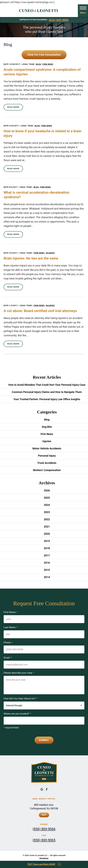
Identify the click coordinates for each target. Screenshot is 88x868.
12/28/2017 (15, 64)
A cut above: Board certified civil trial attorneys (40, 311)
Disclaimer (44, 858)
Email (8, 658)
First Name (11, 612)
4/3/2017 (13, 253)
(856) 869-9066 (58, 20)
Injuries (50, 253)
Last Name (11, 627)
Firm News (48, 64)
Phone (8, 642)
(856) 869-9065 (44, 840)
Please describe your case (19, 673)
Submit (44, 740)
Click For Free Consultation (44, 55)
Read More (13, 107)
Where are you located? (17, 714)
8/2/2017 (13, 187)
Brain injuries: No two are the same (31, 258)
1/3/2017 (13, 306)
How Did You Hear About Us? (21, 698)
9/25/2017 (14, 126)
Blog (38, 64)
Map (44, 815)
